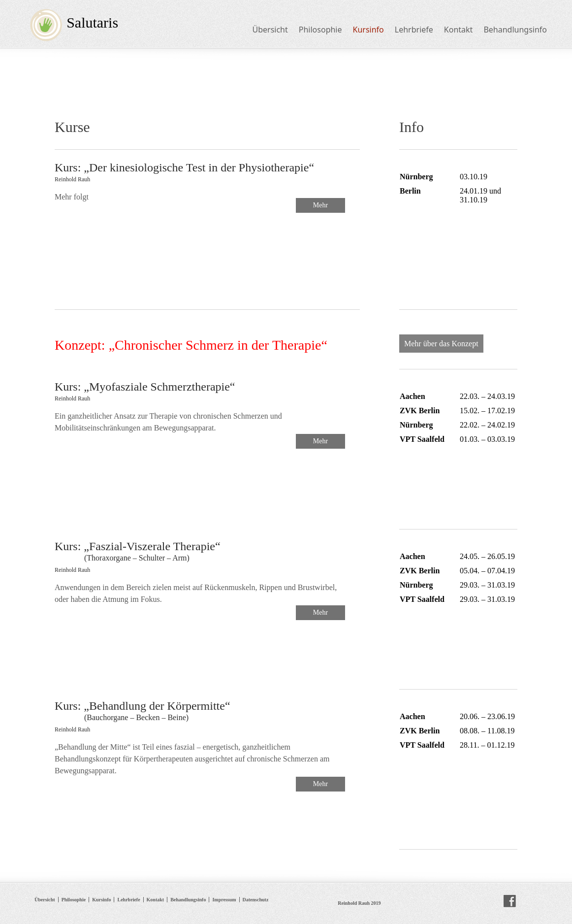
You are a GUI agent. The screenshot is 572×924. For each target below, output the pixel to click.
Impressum (224, 900)
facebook (510, 901)
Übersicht (270, 30)
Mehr (320, 205)
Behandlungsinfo (515, 30)
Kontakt (459, 30)
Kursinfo (368, 30)
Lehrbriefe (414, 30)
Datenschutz (256, 900)
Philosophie (320, 30)
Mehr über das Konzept (441, 344)
